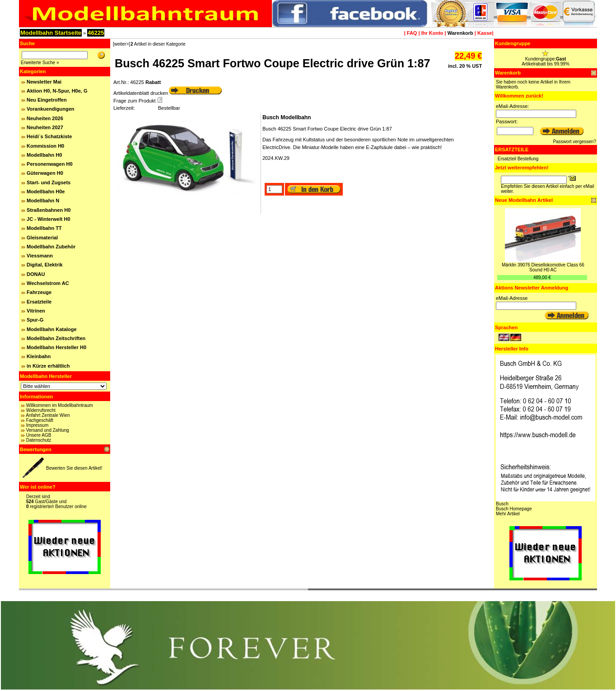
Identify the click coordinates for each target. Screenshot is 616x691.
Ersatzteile (39, 302)
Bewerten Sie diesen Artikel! (74, 468)
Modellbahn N (43, 201)
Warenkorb (460, 33)
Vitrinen (36, 311)
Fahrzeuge (39, 292)
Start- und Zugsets (49, 182)
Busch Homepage (514, 509)
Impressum (37, 425)
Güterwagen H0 (45, 173)
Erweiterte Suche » (40, 63)
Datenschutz (39, 440)
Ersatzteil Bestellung (518, 159)
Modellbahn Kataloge (52, 329)
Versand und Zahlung (48, 430)
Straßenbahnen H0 (49, 210)
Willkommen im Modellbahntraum (60, 405)
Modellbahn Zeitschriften (56, 338)
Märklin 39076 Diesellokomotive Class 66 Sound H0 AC (543, 267)
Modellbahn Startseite (51, 33)
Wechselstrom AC (48, 283)
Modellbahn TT (44, 228)
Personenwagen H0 (49, 164)
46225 (96, 33)
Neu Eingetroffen (47, 100)
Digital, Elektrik (44, 265)
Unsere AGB (39, 435)
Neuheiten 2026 (45, 118)
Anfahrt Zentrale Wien (48, 415)
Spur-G (35, 320)
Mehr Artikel (508, 514)
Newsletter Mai (44, 82)
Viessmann (40, 256)
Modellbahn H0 (44, 155)
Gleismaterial (42, 238)
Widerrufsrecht (41, 410)
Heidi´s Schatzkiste (49, 136)
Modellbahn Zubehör (51, 247)
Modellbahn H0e (46, 191)
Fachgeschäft (40, 420)
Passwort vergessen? (574, 142)
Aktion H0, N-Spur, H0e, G (57, 91)
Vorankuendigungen (51, 109)
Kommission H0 (45, 146)
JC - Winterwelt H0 (48, 219)
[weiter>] (121, 44)
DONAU (36, 274)
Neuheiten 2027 (45, 127)
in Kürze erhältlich (48, 366)
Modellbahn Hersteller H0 (56, 347)
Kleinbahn (39, 356)
